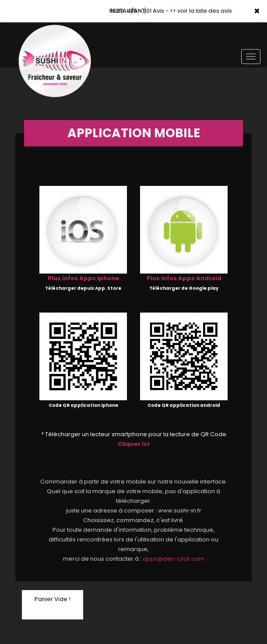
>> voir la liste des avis (201, 11)
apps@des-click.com (174, 559)
